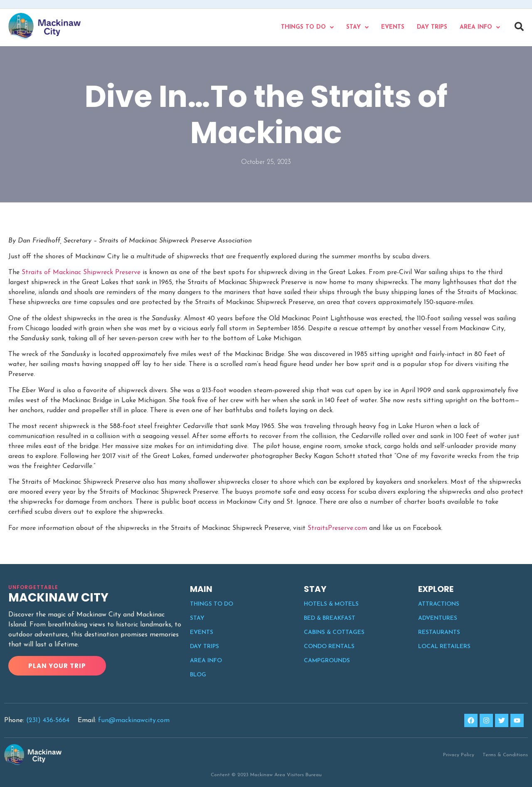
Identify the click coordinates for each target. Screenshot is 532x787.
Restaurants (439, 632)
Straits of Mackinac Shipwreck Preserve (81, 272)
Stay (357, 27)
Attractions (439, 604)
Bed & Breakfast (330, 618)
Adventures (438, 618)
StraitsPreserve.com (337, 528)
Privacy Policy (459, 755)
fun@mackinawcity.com (134, 720)
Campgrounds (327, 661)
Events (393, 27)
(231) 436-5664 (48, 720)
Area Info (480, 27)
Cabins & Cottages (334, 632)
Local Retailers (444, 647)
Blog (198, 675)
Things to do (307, 27)
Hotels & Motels (331, 604)
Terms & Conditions (505, 755)
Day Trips (432, 27)
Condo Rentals (329, 647)
